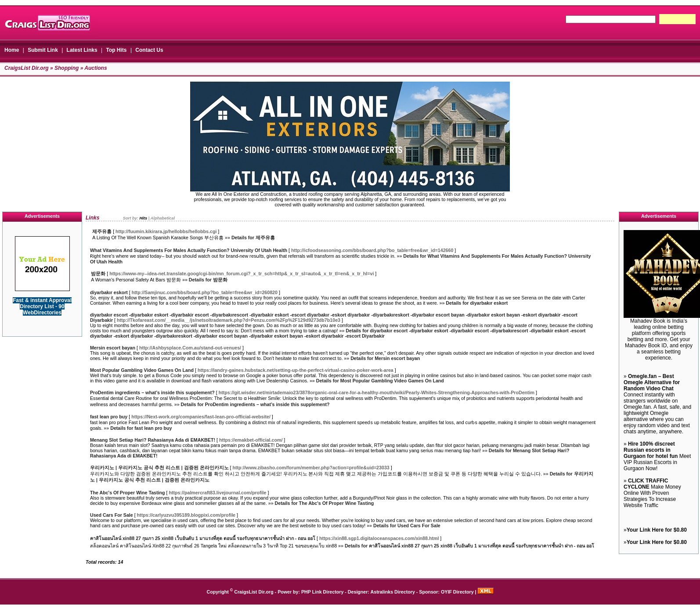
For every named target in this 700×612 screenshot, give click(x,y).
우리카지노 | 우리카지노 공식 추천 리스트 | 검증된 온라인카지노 (159, 468)
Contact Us (149, 50)
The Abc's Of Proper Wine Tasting (128, 493)
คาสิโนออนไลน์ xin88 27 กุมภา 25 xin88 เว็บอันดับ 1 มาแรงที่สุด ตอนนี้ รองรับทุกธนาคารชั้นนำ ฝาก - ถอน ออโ (203, 538)
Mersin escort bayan (113, 348)
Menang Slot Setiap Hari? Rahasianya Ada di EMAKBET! (153, 440)
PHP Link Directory (322, 592)
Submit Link (43, 50)
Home (12, 50)
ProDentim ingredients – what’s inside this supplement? (152, 392)
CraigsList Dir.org (27, 68)
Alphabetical (163, 218)
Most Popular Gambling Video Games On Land (142, 370)
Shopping (67, 68)
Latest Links (82, 50)
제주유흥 (102, 231)
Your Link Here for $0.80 (657, 530)
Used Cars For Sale (112, 515)
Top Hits (116, 50)
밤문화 (98, 274)
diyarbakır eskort (109, 292)
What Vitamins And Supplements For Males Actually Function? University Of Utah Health (189, 250)
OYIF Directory (457, 592)
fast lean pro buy (109, 417)
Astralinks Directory (393, 592)
